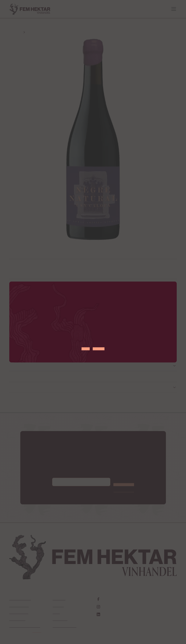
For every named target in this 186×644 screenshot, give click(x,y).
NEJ (99, 346)
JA (86, 346)
